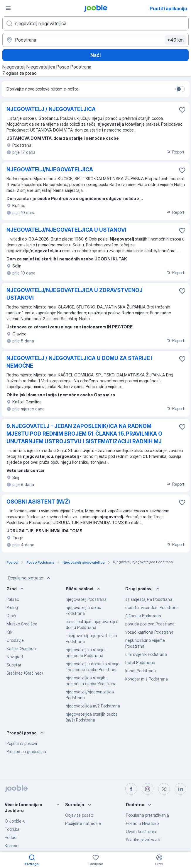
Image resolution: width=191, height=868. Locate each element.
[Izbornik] (8, 8)
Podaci (11, 837)
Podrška (12, 829)
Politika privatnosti (143, 840)
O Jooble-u (15, 821)
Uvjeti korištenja (141, 832)
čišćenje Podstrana (143, 616)
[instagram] (148, 789)
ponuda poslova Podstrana (150, 624)
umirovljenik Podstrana (146, 654)
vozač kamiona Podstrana (149, 632)
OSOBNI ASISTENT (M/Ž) (38, 502)
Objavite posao (79, 815)
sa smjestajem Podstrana (149, 599)
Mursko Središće (22, 624)
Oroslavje (15, 640)
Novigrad (15, 657)
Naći (96, 55)
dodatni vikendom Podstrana (152, 607)
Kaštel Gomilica (21, 648)
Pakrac (13, 599)
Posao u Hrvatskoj (143, 823)
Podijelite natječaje (83, 823)
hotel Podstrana (140, 662)
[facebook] (131, 789)
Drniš (11, 616)
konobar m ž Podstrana (147, 679)
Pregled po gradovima (26, 752)
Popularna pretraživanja (147, 815)
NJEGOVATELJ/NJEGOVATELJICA (50, 169)
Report (175, 152)
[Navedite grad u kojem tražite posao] (96, 40)
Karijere (12, 846)
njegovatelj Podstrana (86, 599)
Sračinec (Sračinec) (25, 673)
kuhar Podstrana (141, 671)
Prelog (12, 607)
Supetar (14, 665)
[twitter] (164, 789)
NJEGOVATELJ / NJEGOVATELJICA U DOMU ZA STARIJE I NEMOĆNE (80, 362)
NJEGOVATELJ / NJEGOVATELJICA (51, 109)
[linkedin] (180, 789)
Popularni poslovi (22, 743)
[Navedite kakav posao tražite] (96, 23)
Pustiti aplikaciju (168, 8)
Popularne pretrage (30, 578)
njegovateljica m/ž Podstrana (93, 706)
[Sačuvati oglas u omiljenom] (182, 110)
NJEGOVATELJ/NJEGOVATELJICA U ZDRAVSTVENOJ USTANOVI (75, 294)
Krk (9, 632)
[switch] (180, 89)
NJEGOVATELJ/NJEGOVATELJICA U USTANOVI (66, 230)
